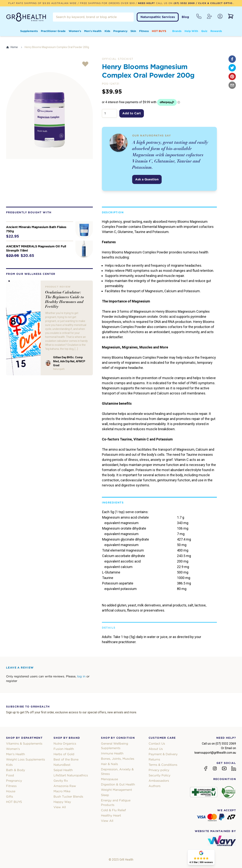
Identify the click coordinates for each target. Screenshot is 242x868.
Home (12, 47)
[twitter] (232, 68)
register (12, 681)
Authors (155, 786)
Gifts (10, 797)
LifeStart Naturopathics (71, 775)
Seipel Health (63, 770)
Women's (75, 31)
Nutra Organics (65, 744)
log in (81, 676)
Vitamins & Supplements (24, 744)
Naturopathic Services (158, 17)
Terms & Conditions (163, 765)
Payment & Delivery (163, 754)
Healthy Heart (111, 815)
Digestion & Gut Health (118, 784)
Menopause (109, 779)
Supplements (29, 31)
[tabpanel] (49, 116)
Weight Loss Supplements (26, 759)
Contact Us (157, 744)
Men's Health (93, 31)
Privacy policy (159, 770)
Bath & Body (16, 770)
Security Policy (159, 775)
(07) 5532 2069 (184, 3)
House (11, 791)
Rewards (216, 31)
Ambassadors (159, 781)
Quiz (204, 31)
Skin (133, 31)
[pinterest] (232, 76)
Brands (177, 31)
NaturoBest (62, 765)
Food (10, 775)
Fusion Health (64, 749)
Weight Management (116, 790)
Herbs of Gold (64, 754)
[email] (232, 85)
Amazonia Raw (65, 786)
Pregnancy (120, 31)
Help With (191, 31)
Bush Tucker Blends (68, 797)
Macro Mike (62, 791)
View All (60, 807)
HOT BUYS (159, 31)
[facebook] (232, 59)
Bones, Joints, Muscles (118, 759)
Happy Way (62, 802)
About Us (156, 749)
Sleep (105, 795)
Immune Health (112, 753)
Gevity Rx (61, 781)
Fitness (144, 31)
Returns (154, 759)
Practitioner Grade (53, 31)
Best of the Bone (66, 759)
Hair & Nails (109, 764)
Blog (185, 17)
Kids (107, 31)
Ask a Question (147, 179)
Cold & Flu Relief (113, 810)
